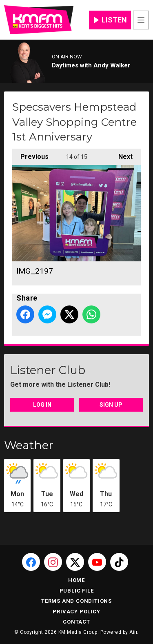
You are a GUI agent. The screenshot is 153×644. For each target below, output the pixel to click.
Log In (42, 405)
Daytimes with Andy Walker (91, 65)
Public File (77, 591)
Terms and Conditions (76, 601)
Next (121, 155)
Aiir (133, 632)
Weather (29, 445)
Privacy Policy (76, 612)
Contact (76, 622)
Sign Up (111, 405)
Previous (30, 155)
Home (76, 580)
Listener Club (48, 370)
